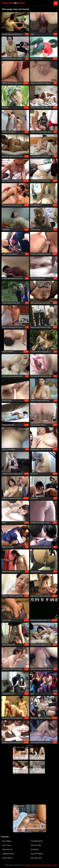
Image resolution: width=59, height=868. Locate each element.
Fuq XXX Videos (37, 854)
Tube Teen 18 (7, 849)
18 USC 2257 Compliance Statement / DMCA (44, 865)
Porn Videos (7, 841)
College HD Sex (8, 854)
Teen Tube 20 (7, 858)
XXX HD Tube (36, 845)
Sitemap (28, 865)
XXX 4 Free (7, 845)
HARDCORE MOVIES (14, 3)
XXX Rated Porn (37, 841)
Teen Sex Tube (36, 858)
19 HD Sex (35, 849)
